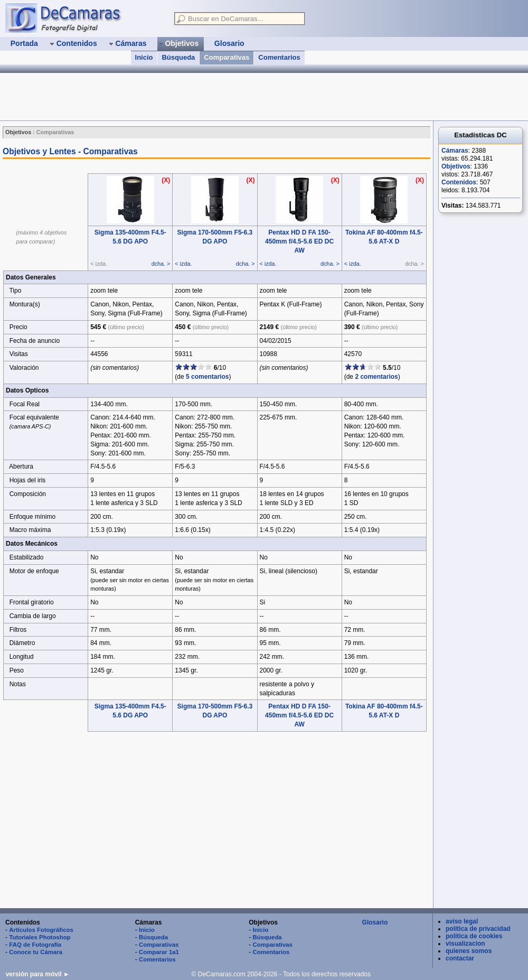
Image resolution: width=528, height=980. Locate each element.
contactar (460, 958)
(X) (166, 180)
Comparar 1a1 (159, 952)
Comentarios (279, 57)
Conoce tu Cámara (36, 952)
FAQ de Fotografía (35, 945)
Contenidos (459, 182)
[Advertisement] (216, 820)
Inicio (144, 57)
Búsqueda (178, 57)
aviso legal (462, 921)
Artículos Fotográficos (41, 930)
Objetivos (456, 166)
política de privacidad (478, 929)
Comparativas (227, 57)
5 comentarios (207, 377)
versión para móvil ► (38, 974)
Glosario (375, 922)
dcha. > (161, 264)
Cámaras (455, 151)
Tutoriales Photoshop (40, 937)
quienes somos (469, 951)
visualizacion (465, 944)
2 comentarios (376, 377)
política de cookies (474, 936)
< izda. (183, 264)
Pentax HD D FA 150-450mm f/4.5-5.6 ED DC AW (299, 241)
